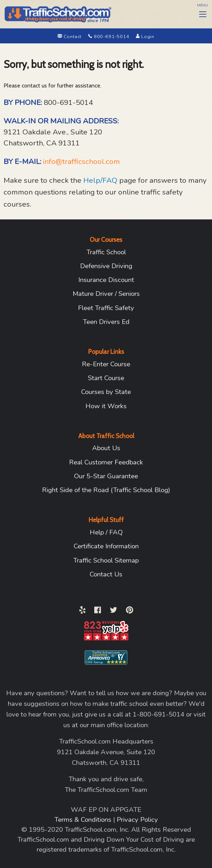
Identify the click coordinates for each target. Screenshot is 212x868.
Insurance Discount (106, 280)
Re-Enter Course (106, 364)
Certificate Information (106, 546)
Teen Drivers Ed (106, 322)
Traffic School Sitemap (106, 560)
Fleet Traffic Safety (106, 308)
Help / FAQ (106, 532)
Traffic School (106, 252)
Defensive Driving (106, 266)
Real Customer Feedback (106, 462)
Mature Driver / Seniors (106, 294)
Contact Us (106, 574)
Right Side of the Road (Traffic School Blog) (106, 490)
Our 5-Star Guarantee (106, 476)
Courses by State (106, 392)
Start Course (106, 378)
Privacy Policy (137, 820)
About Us (106, 448)
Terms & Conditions (84, 820)
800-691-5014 (109, 37)
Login (145, 37)
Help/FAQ (100, 180)
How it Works (106, 406)
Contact (70, 37)
